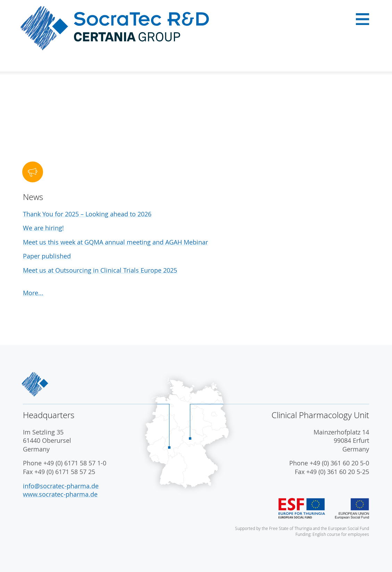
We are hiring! (43, 228)
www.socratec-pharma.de (60, 494)
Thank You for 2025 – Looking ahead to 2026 (87, 214)
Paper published (47, 256)
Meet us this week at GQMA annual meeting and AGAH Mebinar (115, 242)
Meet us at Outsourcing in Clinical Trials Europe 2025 (100, 270)
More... (33, 293)
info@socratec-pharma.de (61, 486)
